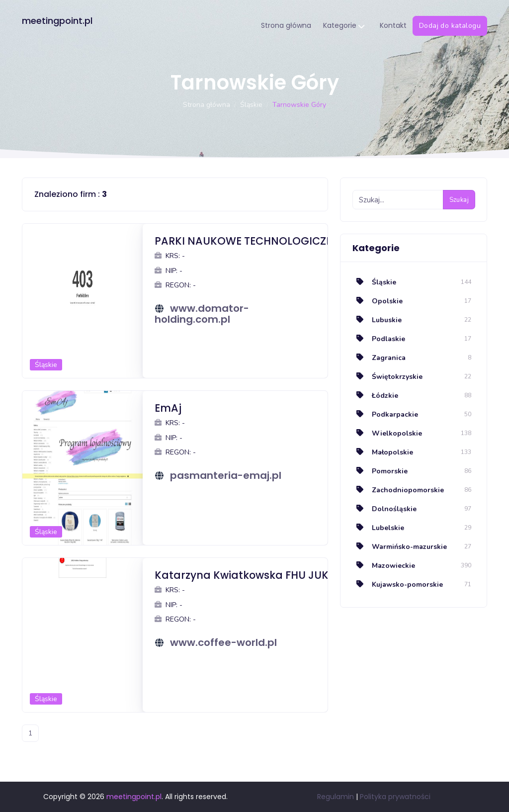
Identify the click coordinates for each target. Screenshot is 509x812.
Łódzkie (375, 396)
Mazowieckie (384, 566)
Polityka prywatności (395, 797)
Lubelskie (378, 528)
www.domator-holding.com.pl (202, 314)
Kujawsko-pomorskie (398, 585)
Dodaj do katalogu (450, 26)
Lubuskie (377, 320)
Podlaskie (379, 339)
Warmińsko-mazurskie (400, 547)
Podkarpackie (385, 414)
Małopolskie (383, 452)
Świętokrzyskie (387, 377)
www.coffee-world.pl (223, 642)
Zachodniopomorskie (398, 490)
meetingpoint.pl (57, 21)
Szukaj (459, 200)
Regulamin (336, 797)
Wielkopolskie (387, 433)
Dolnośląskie (384, 509)
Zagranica (379, 358)
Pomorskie (380, 471)
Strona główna (286, 25)
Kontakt (393, 25)
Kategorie (344, 26)
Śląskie (251, 105)
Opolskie (378, 301)
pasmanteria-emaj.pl (226, 475)
